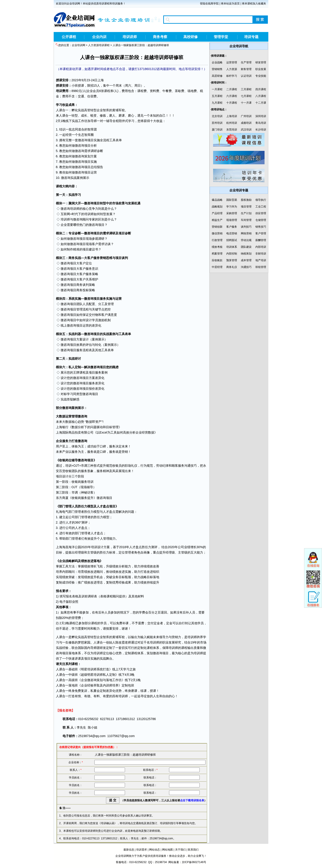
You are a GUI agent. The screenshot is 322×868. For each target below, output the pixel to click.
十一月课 (246, 103)
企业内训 (99, 37)
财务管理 (246, 69)
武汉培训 (246, 130)
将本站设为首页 (230, 4)
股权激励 (246, 200)
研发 (103, 648)
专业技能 (261, 76)
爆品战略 (217, 200)
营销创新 (217, 227)
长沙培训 (261, 130)
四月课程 (261, 89)
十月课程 (232, 103)
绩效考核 (217, 247)
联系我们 (193, 850)
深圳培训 (261, 116)
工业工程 (261, 207)
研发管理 (261, 62)
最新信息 (129, 850)
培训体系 (232, 247)
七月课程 (246, 96)
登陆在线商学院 (209, 4)
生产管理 (246, 62)
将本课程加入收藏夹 (254, 4)
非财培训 (261, 254)
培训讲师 (130, 37)
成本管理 (246, 260)
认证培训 (246, 76)
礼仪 (134, 466)
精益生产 (217, 220)
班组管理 (261, 267)
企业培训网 (78, 45)
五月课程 (217, 96)
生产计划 (246, 213)
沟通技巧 (246, 267)
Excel (104, 432)
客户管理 (261, 233)
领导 (162, 637)
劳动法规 (246, 240)
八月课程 (261, 96)
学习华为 (232, 207)
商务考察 (160, 37)
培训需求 (142, 850)
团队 (79, 304)
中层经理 (217, 267)
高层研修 (217, 76)
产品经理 (217, 213)
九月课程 (217, 103)
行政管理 (217, 240)
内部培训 (261, 247)
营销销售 (217, 69)
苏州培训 (217, 123)
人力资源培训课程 (99, 45)
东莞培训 (232, 130)
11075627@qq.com (121, 736)
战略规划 (217, 207)
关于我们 (180, 850)
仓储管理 (261, 220)
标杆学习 (232, 76)
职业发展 (261, 69)
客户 (95, 244)
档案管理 (217, 254)
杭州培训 (232, 123)
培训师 (75, 209)
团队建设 (246, 247)
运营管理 (232, 62)
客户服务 (232, 227)
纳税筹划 (246, 254)
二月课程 (232, 89)
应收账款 (217, 260)
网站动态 (155, 850)
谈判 (125, 258)
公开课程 (69, 37)
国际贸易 (232, 200)
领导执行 (261, 200)
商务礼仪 (232, 267)
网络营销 (246, 233)
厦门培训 (217, 130)
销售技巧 (261, 227)
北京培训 (217, 116)
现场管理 (232, 220)
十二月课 (261, 103)
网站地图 (167, 850)
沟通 (187, 466)
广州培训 (246, 116)
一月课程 (217, 89)
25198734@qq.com (92, 736)
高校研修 (191, 37)
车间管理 (246, 220)
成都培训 (246, 123)
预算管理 (232, 260)
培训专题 (251, 37)
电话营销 (232, 233)
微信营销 (217, 233)
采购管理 (232, 213)
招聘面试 (232, 240)
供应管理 (261, 213)
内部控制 (232, 254)
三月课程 (246, 89)
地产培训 (261, 260)
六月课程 (232, 96)
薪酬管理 (261, 240)
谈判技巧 (246, 227)
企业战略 (217, 62)
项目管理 (76, 309)
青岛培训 (261, 123)
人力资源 (232, 69)
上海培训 (232, 116)
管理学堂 (221, 37)
